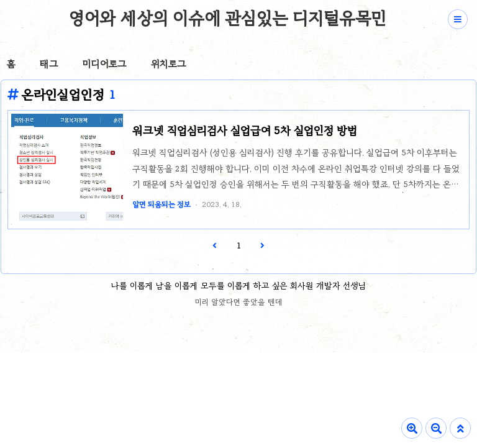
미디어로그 (104, 64)
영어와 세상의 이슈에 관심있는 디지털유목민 (228, 18)
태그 (49, 64)
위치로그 (168, 64)
